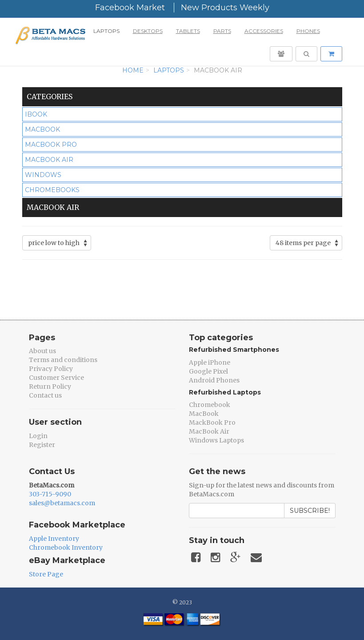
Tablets (188, 31)
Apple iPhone (210, 362)
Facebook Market (130, 8)
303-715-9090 (50, 494)
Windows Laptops (216, 440)
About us (42, 351)
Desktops (148, 31)
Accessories (264, 31)
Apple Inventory (54, 539)
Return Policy (50, 386)
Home (133, 70)
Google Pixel (208, 371)
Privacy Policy (51, 369)
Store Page (46, 574)
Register (42, 445)
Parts (222, 31)
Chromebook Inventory (66, 547)
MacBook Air (209, 431)
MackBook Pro (212, 423)
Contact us (45, 395)
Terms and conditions (63, 360)
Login (38, 436)
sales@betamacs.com (62, 503)
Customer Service (56, 378)
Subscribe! (310, 511)
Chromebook (210, 405)
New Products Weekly (225, 8)
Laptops (106, 31)
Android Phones (214, 380)
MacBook (204, 414)
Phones (308, 31)
